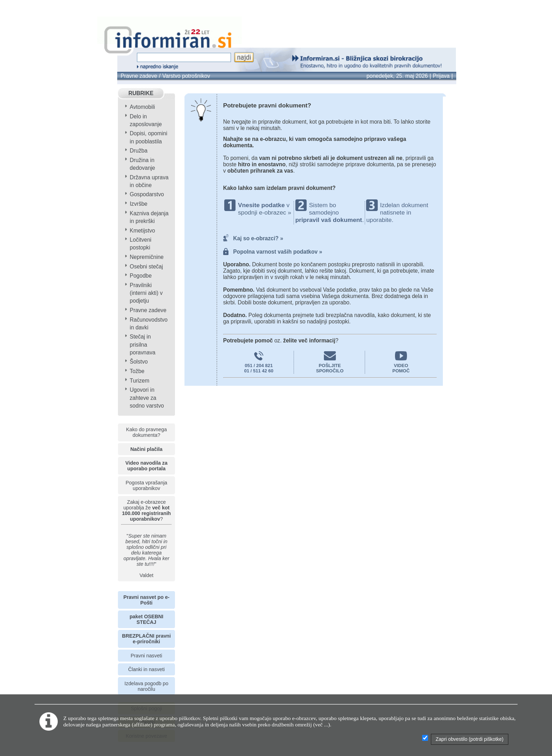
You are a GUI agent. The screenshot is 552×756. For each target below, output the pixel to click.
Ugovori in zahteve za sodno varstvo (147, 398)
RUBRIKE (141, 93)
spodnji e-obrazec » (265, 212)
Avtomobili (143, 107)
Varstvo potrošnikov (186, 76)
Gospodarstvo (147, 194)
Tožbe (137, 371)
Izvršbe (139, 204)
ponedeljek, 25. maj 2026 (397, 76)
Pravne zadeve (139, 76)
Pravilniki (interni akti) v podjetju (146, 293)
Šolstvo (139, 362)
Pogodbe (141, 276)
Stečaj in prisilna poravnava (143, 344)
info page (21, 5)
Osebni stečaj (146, 267)
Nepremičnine (147, 257)
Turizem (140, 381)
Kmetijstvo (143, 231)
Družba (139, 151)
